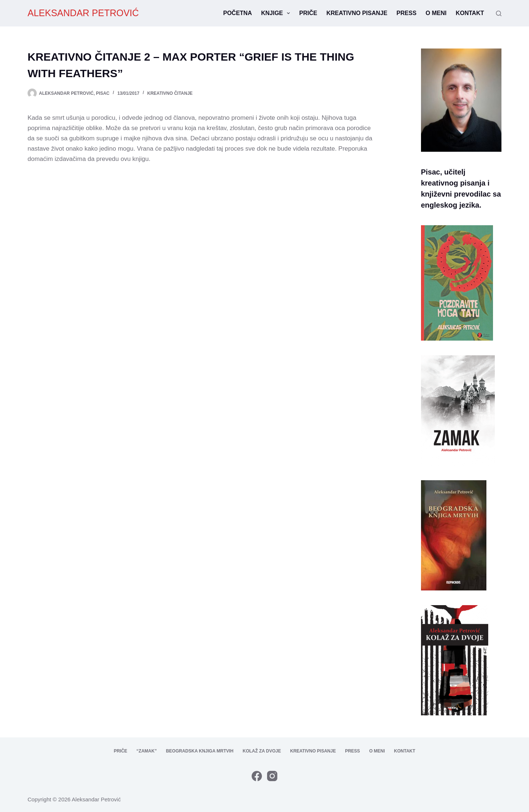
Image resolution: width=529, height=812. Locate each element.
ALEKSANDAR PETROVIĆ (83, 13)
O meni (436, 13)
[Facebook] (257, 776)
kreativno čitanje (170, 93)
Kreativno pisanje (357, 13)
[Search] (499, 13)
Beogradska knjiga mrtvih (200, 751)
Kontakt (470, 13)
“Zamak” (146, 751)
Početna (237, 13)
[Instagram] (272, 776)
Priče (308, 13)
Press (406, 13)
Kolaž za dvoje (262, 751)
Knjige (277, 13)
